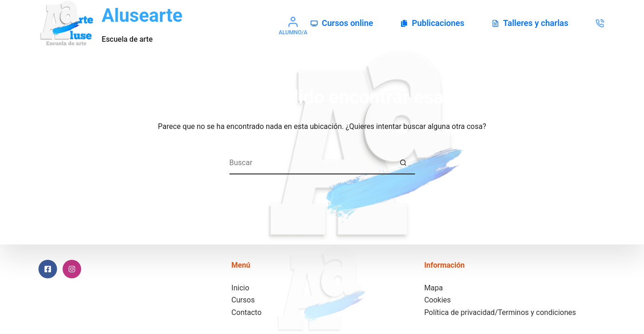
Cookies (437, 300)
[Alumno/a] (293, 26)
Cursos (243, 300)
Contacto (246, 312)
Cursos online (342, 23)
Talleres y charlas (530, 23)
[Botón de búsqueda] (403, 163)
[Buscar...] (311, 163)
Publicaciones (432, 23)
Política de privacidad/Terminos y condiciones (500, 312)
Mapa (434, 288)
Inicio (240, 288)
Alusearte (142, 16)
